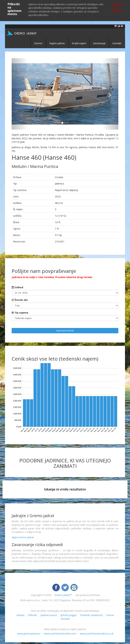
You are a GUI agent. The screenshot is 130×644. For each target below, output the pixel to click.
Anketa (20, 615)
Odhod (17, 287)
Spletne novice (48, 615)
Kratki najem (79, 43)
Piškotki (32, 615)
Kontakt (117, 43)
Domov (38, 43)
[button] (20, 94)
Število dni (20, 300)
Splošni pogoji (68, 615)
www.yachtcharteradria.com (60, 633)
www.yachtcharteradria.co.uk (96, 633)
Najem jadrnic (57, 43)
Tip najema (20, 313)
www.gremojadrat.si (28, 633)
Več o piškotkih (117, 10)
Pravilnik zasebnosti (91, 615)
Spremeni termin (65, 331)
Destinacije (99, 43)
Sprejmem (118, 4)
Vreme (110, 615)
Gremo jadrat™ (63, 595)
